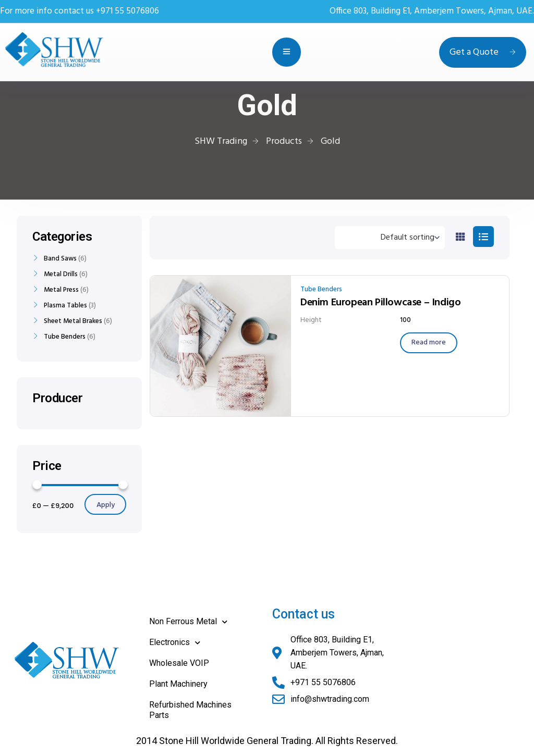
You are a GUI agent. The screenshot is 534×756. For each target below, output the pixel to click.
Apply (106, 505)
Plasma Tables (65, 306)
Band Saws (60, 259)
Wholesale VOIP (179, 663)
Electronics (175, 643)
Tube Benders (321, 289)
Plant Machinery (178, 684)
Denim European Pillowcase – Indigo (380, 303)
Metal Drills (61, 275)
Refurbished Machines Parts (190, 710)
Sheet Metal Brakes (73, 321)
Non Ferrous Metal (188, 622)
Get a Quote (483, 52)
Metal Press (61, 290)
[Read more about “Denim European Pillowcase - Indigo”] (429, 343)
